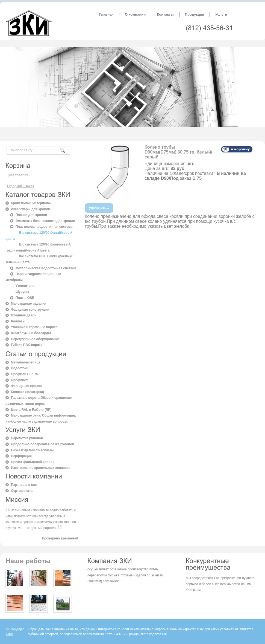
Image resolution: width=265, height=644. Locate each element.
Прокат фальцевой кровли (33, 462)
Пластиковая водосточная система (44, 227)
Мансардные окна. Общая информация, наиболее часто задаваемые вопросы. (41, 418)
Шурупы (22, 292)
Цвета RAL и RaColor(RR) (31, 410)
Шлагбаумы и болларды (31, 333)
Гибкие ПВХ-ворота (27, 345)
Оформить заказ (20, 186)
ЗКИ (9, 634)
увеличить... (99, 208)
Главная (106, 14)
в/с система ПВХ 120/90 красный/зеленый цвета (39, 259)
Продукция (195, 14)
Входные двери (24, 315)
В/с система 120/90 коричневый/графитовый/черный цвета (38, 247)
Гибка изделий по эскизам (32, 450)
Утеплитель (25, 286)
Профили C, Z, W (25, 374)
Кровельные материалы (31, 203)
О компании (135, 14)
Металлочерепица (26, 362)
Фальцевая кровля (26, 386)
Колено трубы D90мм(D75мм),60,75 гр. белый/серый (178, 152)
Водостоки (20, 368)
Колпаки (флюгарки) (27, 392)
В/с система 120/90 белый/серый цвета (39, 236)
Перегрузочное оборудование (35, 339)
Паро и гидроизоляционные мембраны (33, 277)
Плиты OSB (25, 298)
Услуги (221, 14)
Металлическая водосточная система (46, 268)
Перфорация (21, 456)
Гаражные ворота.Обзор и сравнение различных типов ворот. (39, 401)
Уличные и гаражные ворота (34, 327)
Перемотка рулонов (27, 438)
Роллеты (18, 321)
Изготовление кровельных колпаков (41, 468)
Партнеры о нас (24, 485)
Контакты (165, 14)
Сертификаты (22, 491)
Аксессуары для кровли (31, 209)
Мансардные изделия (29, 304)
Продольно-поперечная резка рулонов (42, 444)
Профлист (19, 380)
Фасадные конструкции (30, 310)
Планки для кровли (31, 215)
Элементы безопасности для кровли (45, 221)
